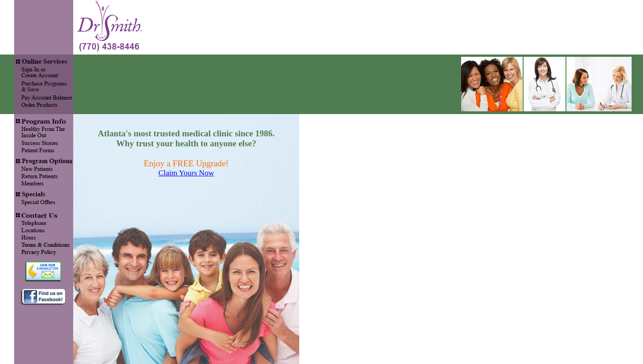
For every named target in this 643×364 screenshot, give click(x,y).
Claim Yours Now (186, 173)
